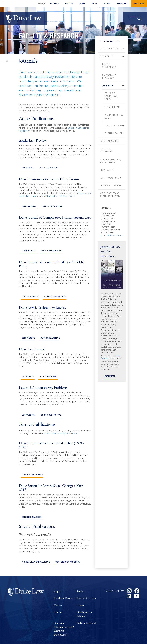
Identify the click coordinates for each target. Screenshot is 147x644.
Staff (82, 3)
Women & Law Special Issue (36, 543)
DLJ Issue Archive (48, 365)
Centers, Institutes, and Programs (110, 161)
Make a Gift (122, 3)
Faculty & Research (49, 37)
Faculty (69, 3)
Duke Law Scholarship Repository (60, 421)
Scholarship (107, 56)
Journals (108, 86)
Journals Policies (114, 133)
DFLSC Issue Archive (32, 500)
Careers (58, 587)
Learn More (109, 376)
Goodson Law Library (84, 596)
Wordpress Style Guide (114, 116)
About (80, 587)
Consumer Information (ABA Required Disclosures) (64, 610)
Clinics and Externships (106, 150)
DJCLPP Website (30, 289)
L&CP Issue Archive (51, 402)
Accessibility (118, 638)
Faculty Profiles (109, 49)
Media (94, 3)
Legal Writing (108, 170)
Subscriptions (112, 107)
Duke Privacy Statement (126, 635)
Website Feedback (87, 604)
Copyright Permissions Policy (111, 96)
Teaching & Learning (111, 186)
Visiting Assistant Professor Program (111, 195)
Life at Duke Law (87, 580)
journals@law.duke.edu (112, 235)
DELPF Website (29, 203)
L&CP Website (29, 402)
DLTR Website (28, 329)
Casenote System (114, 125)
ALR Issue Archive (49, 166)
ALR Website (28, 166)
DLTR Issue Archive (50, 329)
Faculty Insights (109, 141)
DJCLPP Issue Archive (54, 289)
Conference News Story (68, 543)
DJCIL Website (29, 245)
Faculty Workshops (111, 178)
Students (54, 3)
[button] (123, 49)
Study (80, 573)
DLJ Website (28, 365)
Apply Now (139, 3)
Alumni (107, 3)
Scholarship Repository (109, 76)
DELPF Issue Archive (52, 203)
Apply (57, 573)
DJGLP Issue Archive (32, 460)
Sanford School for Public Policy (59, 194)
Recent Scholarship (109, 66)
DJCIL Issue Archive (51, 245)
